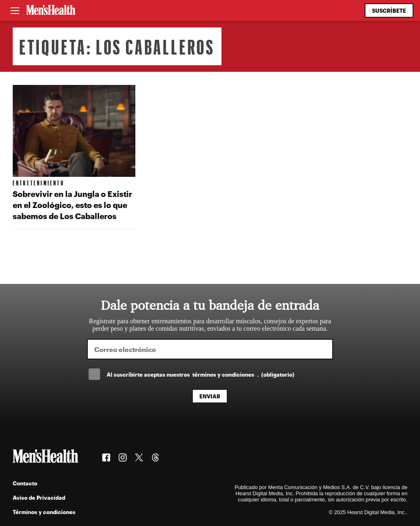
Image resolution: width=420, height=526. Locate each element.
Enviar (210, 396)
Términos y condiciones (44, 512)
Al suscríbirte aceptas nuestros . (201, 374)
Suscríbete (389, 10)
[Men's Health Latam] (51, 11)
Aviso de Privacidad (39, 497)
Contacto (25, 483)
